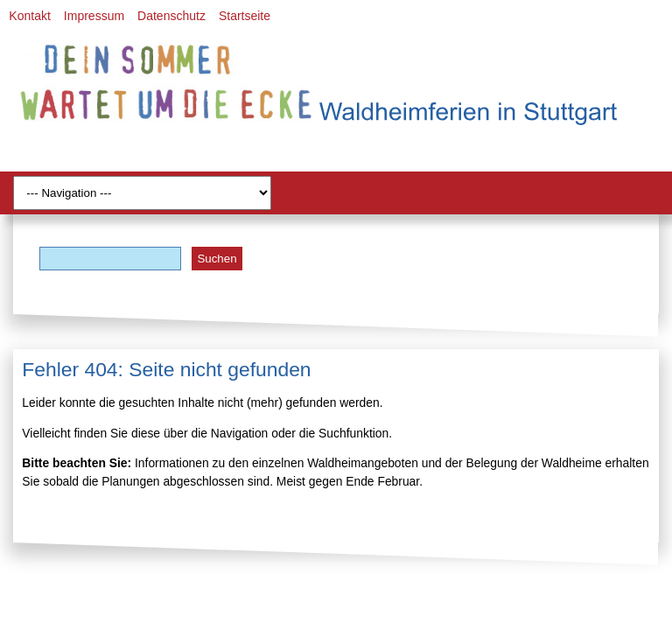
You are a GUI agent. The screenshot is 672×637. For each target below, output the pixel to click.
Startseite (245, 16)
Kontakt (29, 16)
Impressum (94, 16)
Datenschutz (171, 16)
